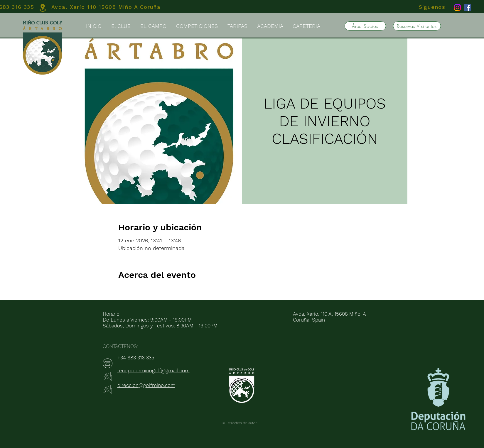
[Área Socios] (365, 26)
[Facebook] (467, 7)
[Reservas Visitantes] (417, 26)
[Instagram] (457, 7)
